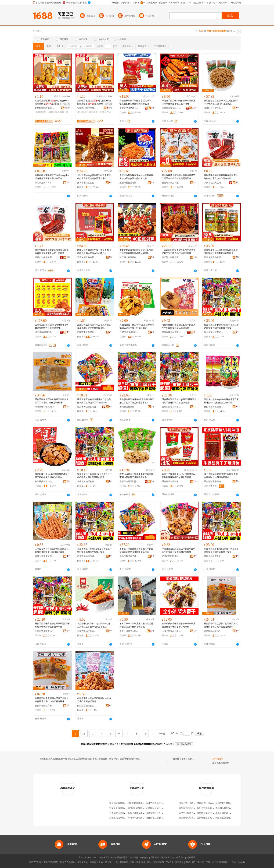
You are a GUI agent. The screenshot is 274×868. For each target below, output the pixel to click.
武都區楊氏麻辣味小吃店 (121, 818)
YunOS (170, 862)
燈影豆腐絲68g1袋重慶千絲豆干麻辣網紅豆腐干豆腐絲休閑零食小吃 (94, 177)
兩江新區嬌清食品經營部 (87, 706)
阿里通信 (179, 862)
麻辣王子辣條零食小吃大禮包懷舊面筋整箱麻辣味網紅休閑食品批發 (179, 476)
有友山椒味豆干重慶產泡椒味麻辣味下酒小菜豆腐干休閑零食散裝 (136, 476)
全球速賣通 (82, 862)
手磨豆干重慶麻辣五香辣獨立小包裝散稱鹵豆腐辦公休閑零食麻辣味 (94, 401)
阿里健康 (223, 862)
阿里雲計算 (159, 862)
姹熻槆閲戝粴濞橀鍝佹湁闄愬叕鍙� (45, 108)
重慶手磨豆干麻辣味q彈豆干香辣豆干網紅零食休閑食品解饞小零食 (221, 326)
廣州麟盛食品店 (127, 407)
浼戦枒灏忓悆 (53, 112)
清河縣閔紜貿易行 (212, 631)
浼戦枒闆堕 (41, 112)
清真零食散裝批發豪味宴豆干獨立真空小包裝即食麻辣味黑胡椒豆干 (179, 326)
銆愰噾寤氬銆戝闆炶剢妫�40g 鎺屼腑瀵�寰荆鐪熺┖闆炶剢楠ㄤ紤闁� (52, 102)
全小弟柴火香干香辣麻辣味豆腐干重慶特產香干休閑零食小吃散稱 (179, 625)
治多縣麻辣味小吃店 (156, 808)
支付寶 (201, 862)
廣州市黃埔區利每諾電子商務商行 (87, 482)
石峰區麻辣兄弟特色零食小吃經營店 (145, 813)
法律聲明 (134, 858)
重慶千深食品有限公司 (129, 631)
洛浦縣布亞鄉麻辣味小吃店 (159, 818)
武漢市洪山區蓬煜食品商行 (87, 556)
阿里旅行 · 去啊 (127, 862)
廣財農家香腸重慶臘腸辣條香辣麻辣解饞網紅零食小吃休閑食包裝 (221, 177)
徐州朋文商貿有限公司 (214, 332)
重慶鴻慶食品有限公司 (171, 332)
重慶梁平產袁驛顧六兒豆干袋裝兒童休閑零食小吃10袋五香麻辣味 (52, 401)
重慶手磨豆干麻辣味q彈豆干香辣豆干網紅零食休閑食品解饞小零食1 (137, 401)
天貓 (101, 862)
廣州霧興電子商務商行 (171, 407)
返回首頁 (170, 744)
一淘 (116, 862)
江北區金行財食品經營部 (214, 108)
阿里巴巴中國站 (68, 862)
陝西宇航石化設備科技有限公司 (193, 803)
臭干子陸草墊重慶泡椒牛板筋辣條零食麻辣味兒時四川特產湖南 (221, 476)
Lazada (241, 862)
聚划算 (108, 862)
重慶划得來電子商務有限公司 (45, 556)
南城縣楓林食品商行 (44, 407)
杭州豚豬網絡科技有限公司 (45, 482)
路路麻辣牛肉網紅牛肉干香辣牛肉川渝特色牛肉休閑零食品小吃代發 (94, 252)
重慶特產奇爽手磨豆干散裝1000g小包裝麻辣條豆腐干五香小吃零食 (52, 177)
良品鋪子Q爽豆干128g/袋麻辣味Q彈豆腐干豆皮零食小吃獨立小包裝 (94, 625)
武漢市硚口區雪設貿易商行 (171, 556)
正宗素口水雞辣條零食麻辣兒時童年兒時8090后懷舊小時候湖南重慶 (179, 252)
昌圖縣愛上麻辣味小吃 (120, 813)
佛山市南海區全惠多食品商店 (214, 407)
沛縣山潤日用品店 (206, 803)
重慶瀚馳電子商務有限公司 (214, 482)
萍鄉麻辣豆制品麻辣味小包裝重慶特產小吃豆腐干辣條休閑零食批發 (179, 550)
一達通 (233, 862)
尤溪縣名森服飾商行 (225, 818)
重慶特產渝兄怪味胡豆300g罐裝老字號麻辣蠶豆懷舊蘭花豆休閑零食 (221, 252)
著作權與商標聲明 (119, 858)
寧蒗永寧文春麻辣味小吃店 (140, 818)
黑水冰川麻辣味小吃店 (138, 808)
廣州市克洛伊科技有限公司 (191, 808)
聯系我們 (180, 858)
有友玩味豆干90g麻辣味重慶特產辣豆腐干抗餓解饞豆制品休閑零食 (52, 476)
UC (194, 862)
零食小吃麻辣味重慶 (191, 759)
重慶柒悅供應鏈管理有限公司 (129, 108)
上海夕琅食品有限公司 (171, 631)
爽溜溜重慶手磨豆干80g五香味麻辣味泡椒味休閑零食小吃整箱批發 (137, 326)
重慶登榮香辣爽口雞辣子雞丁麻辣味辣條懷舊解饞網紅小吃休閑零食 (136, 252)
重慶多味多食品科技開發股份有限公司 (171, 108)
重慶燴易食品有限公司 (129, 183)
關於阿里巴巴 (168, 858)
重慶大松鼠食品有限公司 (87, 631)
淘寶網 (93, 862)
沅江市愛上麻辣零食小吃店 (159, 803)
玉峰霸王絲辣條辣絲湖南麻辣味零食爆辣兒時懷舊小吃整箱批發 (52, 326)
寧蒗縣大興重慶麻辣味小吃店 (123, 803)
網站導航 (191, 858)
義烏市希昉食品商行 (87, 407)
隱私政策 (155, 858)
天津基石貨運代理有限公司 (191, 813)
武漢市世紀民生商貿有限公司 (214, 183)
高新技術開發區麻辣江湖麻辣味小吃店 (164, 813)
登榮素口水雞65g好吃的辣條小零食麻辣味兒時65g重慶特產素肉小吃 (221, 401)
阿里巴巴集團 (35, 862)
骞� (67, 108)
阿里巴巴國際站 (51, 862)
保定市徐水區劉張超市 (208, 808)
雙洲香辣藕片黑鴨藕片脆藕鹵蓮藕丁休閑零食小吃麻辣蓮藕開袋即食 (179, 177)
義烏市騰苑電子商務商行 (227, 813)
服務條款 (144, 858)
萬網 (188, 862)
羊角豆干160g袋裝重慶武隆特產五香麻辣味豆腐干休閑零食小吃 (136, 625)
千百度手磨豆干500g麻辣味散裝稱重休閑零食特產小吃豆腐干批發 (179, 102)
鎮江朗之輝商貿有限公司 (45, 183)
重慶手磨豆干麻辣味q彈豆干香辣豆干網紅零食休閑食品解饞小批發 (179, 401)
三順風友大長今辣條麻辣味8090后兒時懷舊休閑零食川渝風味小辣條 (52, 550)
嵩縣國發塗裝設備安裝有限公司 (212, 813)
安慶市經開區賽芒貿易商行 (45, 706)
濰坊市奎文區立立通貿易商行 (87, 183)
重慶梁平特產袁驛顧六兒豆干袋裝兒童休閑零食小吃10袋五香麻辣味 (221, 625)
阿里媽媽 (141, 862)
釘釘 (214, 862)
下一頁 (161, 734)
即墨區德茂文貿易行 (44, 631)
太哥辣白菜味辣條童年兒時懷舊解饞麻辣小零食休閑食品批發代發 (136, 177)
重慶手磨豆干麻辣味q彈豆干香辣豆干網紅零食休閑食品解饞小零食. (95, 550)
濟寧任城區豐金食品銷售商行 (214, 556)
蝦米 (149, 862)
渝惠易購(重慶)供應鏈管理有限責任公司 (45, 332)
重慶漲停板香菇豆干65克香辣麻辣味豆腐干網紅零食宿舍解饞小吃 (94, 326)
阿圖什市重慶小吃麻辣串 (139, 803)
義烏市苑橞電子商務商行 (129, 556)
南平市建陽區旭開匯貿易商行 (129, 482)
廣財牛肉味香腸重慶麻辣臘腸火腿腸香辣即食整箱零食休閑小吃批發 (52, 252)
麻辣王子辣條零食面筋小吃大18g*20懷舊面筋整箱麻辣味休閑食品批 (136, 102)
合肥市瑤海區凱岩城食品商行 (129, 332)
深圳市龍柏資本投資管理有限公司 (194, 818)
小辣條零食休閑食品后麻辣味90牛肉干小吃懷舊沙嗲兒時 (94, 700)
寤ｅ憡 (67, 104)
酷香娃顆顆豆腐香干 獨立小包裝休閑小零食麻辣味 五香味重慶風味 (221, 102)
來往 (208, 862)
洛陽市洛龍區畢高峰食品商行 (87, 332)
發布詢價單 (218, 759)
